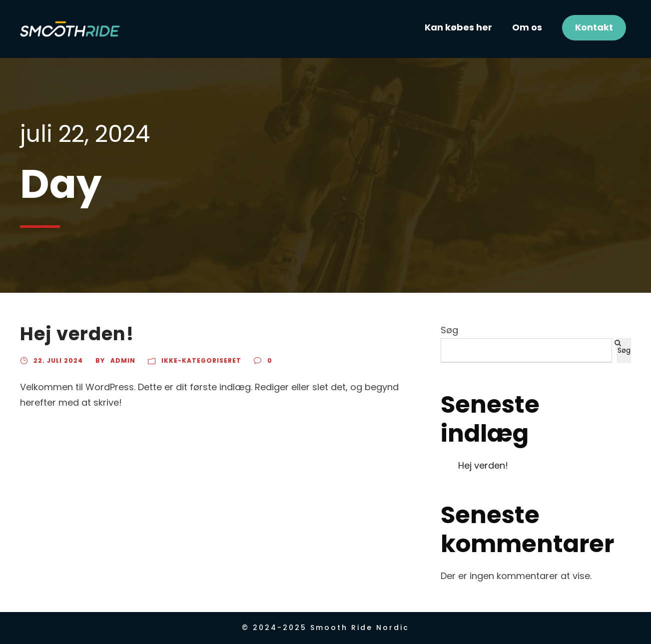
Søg (449, 330)
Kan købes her (458, 27)
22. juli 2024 (58, 360)
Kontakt (594, 27)
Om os (527, 27)
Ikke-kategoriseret (201, 360)
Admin (123, 360)
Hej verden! (77, 334)
